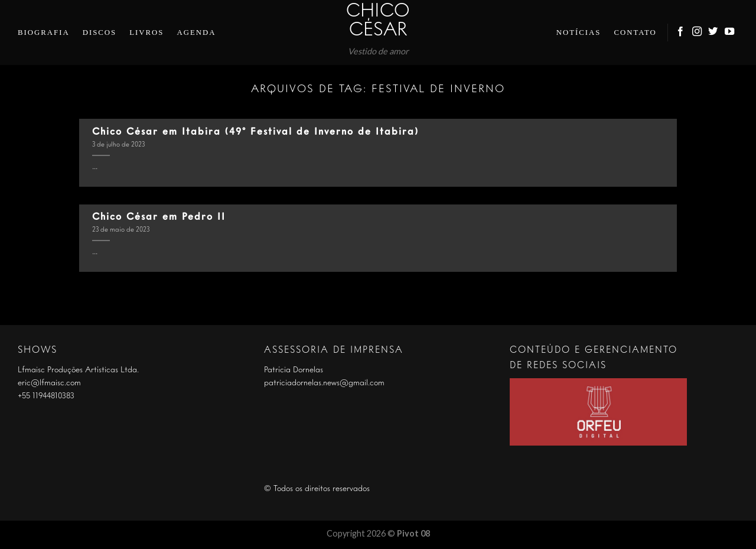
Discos (100, 33)
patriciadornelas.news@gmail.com (324, 383)
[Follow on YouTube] (730, 32)
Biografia (44, 33)
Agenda (196, 33)
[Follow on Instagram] (698, 32)
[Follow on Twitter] (713, 32)
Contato (635, 33)
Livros (146, 33)
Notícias (579, 33)
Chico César (378, 21)
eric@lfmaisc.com (49, 383)
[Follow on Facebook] (681, 32)
